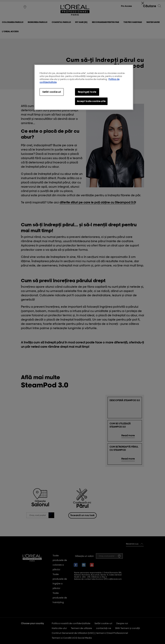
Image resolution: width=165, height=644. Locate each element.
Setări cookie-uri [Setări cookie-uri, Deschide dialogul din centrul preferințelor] (52, 92)
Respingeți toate (87, 92)
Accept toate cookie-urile (91, 101)
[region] (84, 87)
